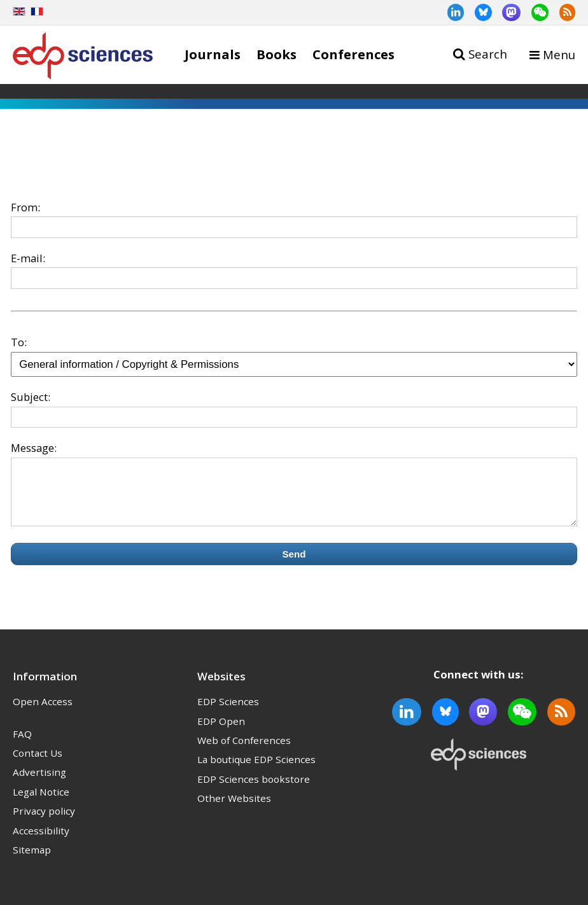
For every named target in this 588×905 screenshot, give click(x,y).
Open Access (43, 713)
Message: (34, 448)
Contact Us (38, 764)
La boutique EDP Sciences (256, 771)
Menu (559, 54)
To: (19, 342)
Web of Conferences (244, 752)
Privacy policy (44, 822)
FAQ (22, 745)
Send (294, 565)
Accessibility (41, 842)
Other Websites (234, 810)
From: (25, 207)
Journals (213, 54)
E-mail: (28, 258)
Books (276, 54)
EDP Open (221, 733)
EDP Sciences (228, 713)
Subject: (31, 397)
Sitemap (32, 861)
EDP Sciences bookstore (254, 790)
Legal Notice (41, 803)
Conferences (353, 54)
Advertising (39, 783)
